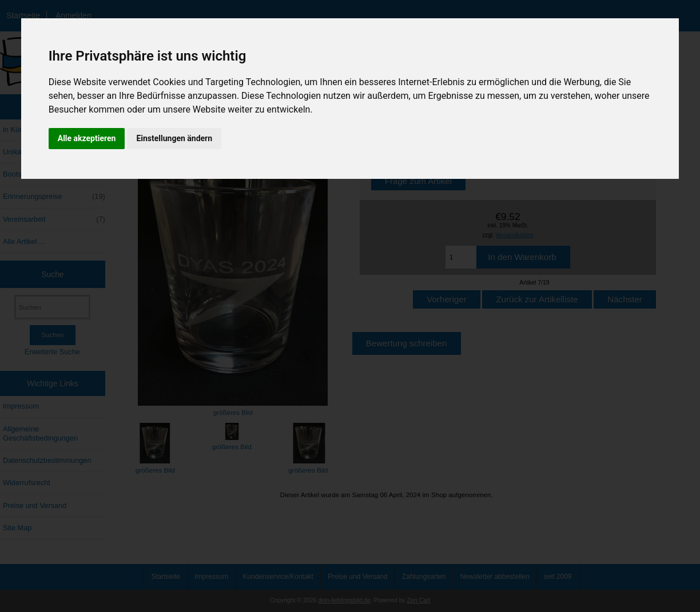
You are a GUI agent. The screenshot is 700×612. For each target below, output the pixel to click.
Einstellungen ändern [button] (174, 138)
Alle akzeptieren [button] (87, 138)
